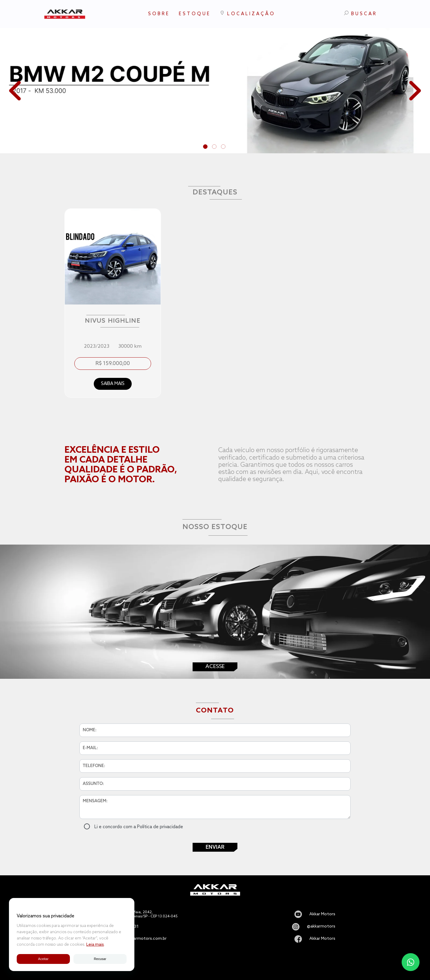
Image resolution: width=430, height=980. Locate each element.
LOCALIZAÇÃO (248, 14)
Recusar (100, 959)
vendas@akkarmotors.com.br (138, 939)
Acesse (215, 667)
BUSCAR (361, 14)
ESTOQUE (195, 14)
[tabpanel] (215, 91)
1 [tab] (206, 147)
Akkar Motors (322, 914)
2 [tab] (215, 147)
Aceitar (43, 959)
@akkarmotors (321, 927)
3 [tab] (224, 147)
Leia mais (95, 945)
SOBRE (159, 14)
